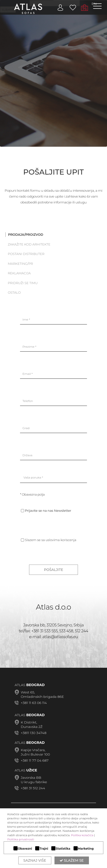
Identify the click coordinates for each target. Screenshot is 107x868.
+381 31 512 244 (33, 788)
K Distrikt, (29, 722)
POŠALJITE (53, 570)
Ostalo (14, 292)
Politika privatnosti (21, 839)
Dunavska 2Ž (32, 727)
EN (94, 4)
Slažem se (72, 860)
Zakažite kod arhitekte (29, 244)
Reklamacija (19, 273)
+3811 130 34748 (34, 733)
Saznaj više (35, 860)
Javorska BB (31, 778)
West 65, (28, 692)
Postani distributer (26, 254)
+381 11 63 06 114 (34, 703)
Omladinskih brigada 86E (42, 697)
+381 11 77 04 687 (35, 760)
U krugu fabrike (34, 782)
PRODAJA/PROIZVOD (26, 234)
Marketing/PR (20, 264)
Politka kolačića (82, 835)
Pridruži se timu (23, 283)
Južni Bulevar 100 (35, 754)
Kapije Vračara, (33, 750)
